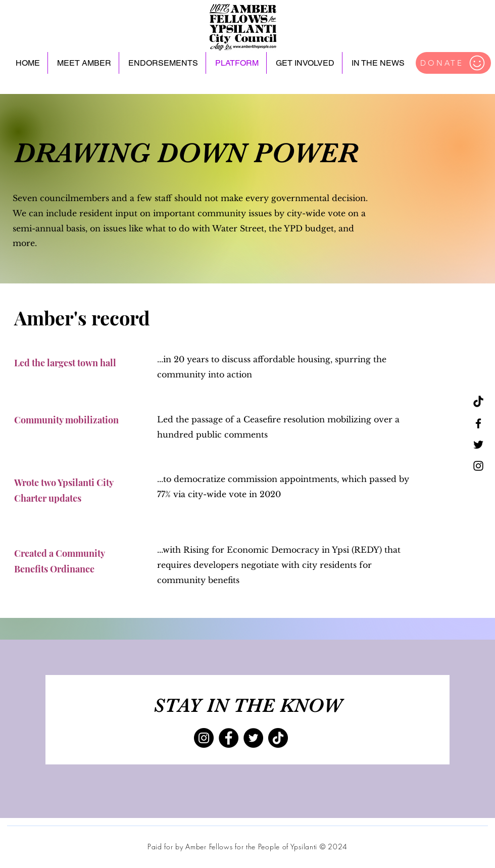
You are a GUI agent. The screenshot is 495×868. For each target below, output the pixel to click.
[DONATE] (453, 63)
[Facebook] (478, 423)
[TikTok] (478, 402)
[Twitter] (478, 445)
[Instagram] (478, 466)
